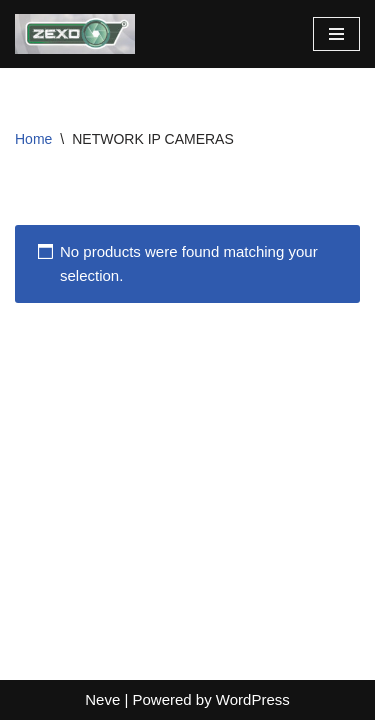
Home (33, 139)
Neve (102, 699)
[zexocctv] (75, 34)
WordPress (253, 699)
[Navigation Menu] (336, 34)
